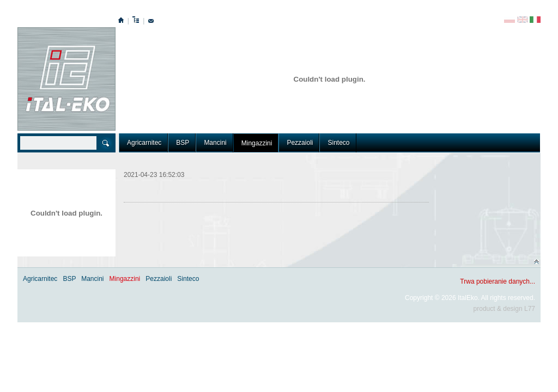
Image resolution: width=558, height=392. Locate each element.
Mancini (215, 143)
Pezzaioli (300, 143)
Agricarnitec (144, 143)
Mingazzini (257, 143)
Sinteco (338, 143)
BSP (183, 143)
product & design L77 (504, 309)
